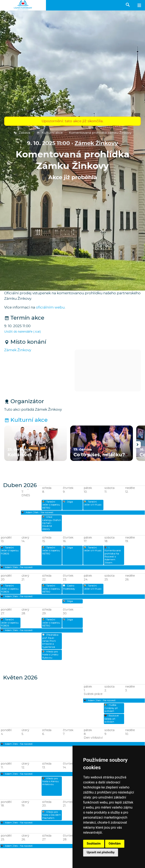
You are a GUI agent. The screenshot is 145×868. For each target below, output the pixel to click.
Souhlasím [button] (94, 844)
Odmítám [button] (115, 844)
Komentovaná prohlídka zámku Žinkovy (100, 133)
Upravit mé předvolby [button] (101, 852)
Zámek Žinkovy (96, 143)
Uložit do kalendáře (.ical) (23, 332)
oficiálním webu (50, 307)
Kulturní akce (50, 133)
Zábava (22, 133)
